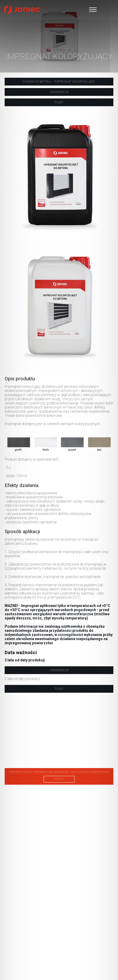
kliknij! (59, 779)
